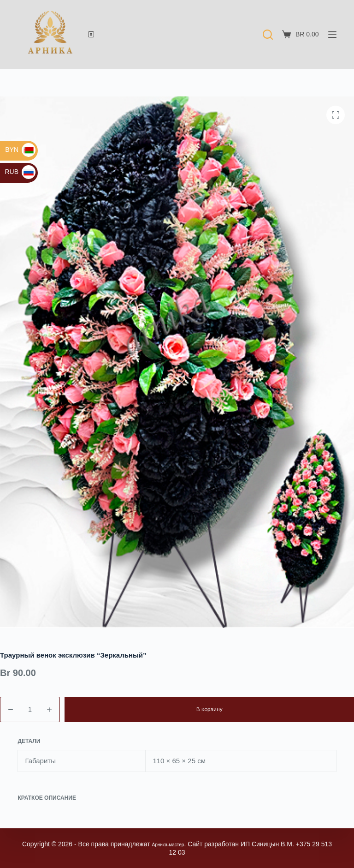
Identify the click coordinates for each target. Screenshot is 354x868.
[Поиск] (268, 35)
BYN (20, 150)
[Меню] (332, 35)
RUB (20, 172)
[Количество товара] (30, 709)
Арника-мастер (174, 844)
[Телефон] (91, 34)
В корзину (209, 709)
